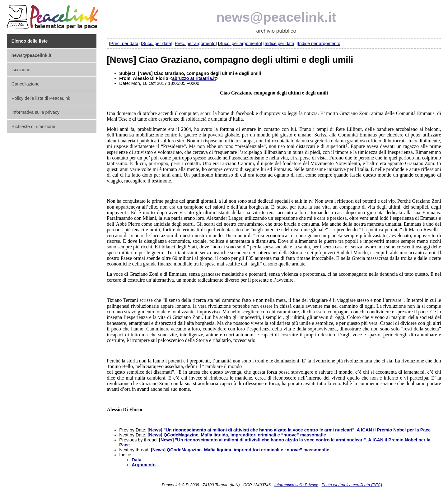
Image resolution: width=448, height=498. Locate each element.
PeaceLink (54, 15)
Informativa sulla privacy (35, 112)
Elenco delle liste (30, 41)
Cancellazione (26, 84)
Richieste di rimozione (33, 127)
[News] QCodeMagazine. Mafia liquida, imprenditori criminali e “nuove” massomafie (237, 435)
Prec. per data (124, 44)
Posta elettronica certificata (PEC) (352, 485)
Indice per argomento (319, 44)
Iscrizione (21, 70)
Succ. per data (157, 44)
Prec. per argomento (195, 44)
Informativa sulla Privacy (296, 485)
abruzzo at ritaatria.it (194, 78)
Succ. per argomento (240, 44)
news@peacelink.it (276, 17)
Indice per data (279, 44)
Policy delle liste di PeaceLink (41, 98)
